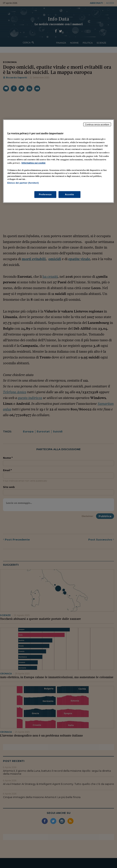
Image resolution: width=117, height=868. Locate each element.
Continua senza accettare (97, 124)
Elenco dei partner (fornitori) (23, 183)
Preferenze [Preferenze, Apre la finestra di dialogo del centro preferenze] (45, 194)
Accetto (69, 194)
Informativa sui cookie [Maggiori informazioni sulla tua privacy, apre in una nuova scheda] (34, 163)
